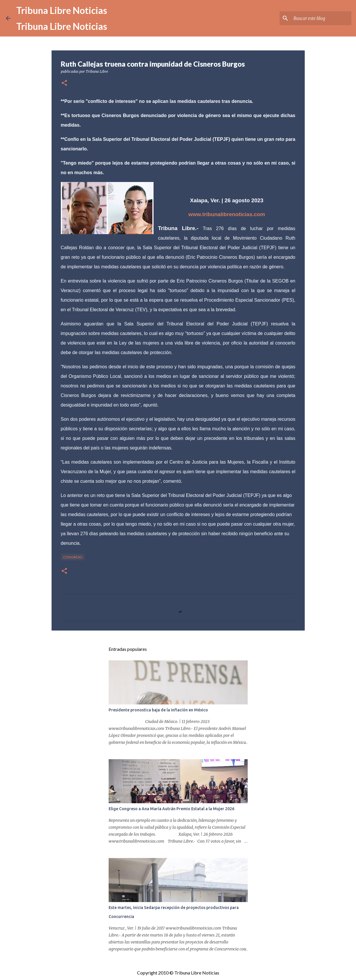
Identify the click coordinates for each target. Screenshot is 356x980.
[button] (64, 83)
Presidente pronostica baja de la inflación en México (158, 710)
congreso (73, 557)
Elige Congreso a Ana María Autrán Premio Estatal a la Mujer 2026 (171, 809)
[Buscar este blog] (321, 18)
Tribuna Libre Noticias (62, 10)
